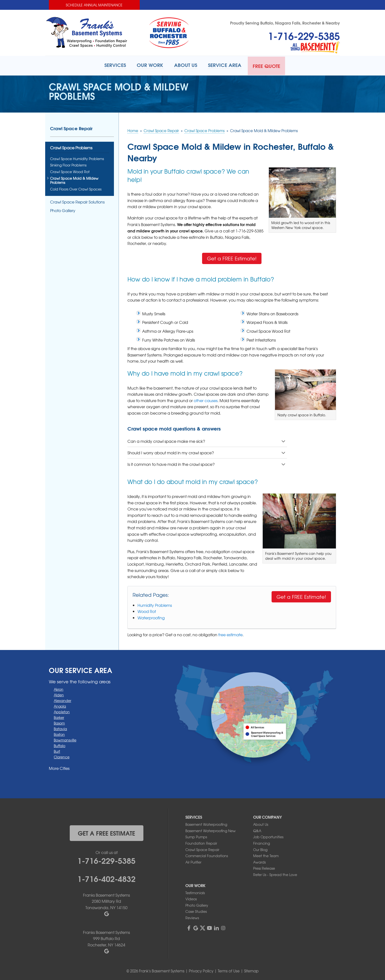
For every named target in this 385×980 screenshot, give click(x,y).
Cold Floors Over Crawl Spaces (76, 188)
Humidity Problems (155, 604)
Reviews (192, 917)
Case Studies (196, 911)
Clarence (62, 756)
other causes (206, 400)
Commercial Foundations (207, 855)
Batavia (60, 728)
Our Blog (260, 849)
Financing (261, 842)
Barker (59, 717)
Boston (59, 734)
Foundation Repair (201, 842)
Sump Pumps (196, 836)
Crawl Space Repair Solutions (77, 201)
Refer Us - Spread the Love (275, 874)
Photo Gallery (63, 210)
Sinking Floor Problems (68, 165)
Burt (57, 751)
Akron (59, 688)
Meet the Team (266, 855)
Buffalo (60, 745)
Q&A (257, 830)
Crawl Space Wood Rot (70, 171)
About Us (261, 824)
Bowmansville (65, 739)
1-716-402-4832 (106, 878)
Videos (191, 898)
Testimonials (195, 892)
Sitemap (251, 970)
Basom (59, 722)
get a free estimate (106, 832)
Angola (60, 705)
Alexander (62, 700)
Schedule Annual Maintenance (94, 5)
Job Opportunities (268, 836)
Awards (259, 861)
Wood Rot (147, 611)
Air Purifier (193, 861)
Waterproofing (151, 617)
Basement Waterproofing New (211, 830)
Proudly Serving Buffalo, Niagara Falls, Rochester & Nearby (285, 23)
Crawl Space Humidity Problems (77, 158)
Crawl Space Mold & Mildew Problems (74, 180)
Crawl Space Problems (71, 147)
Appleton (62, 711)
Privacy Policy (201, 970)
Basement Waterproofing (206, 824)
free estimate (230, 634)
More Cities (59, 767)
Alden (59, 694)
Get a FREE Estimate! (232, 258)
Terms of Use (229, 970)
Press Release (264, 868)
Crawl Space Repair (71, 128)
